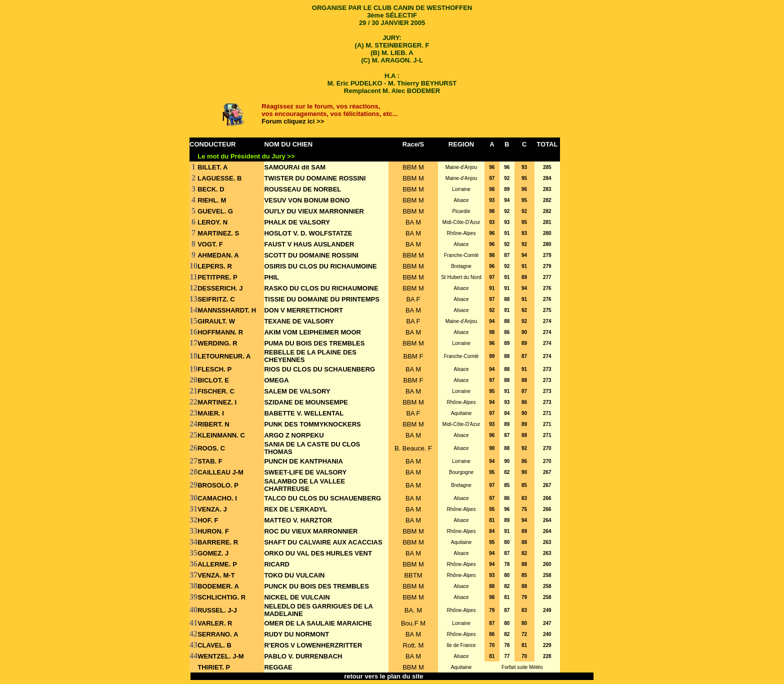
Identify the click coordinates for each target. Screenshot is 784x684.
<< (432, 676)
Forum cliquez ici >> (293, 121)
